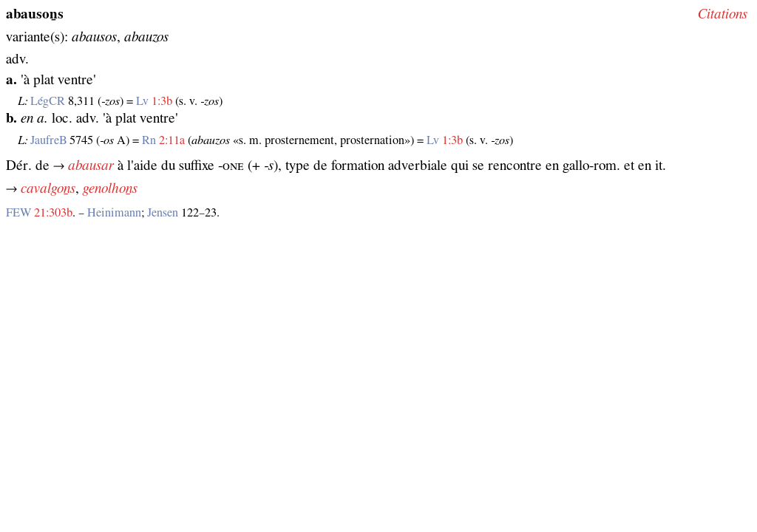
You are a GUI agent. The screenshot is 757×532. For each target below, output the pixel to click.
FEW (18, 213)
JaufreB (48, 140)
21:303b (53, 213)
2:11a (172, 140)
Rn (149, 140)
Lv (142, 101)
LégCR (48, 101)
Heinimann (114, 213)
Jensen (163, 213)
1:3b (162, 101)
